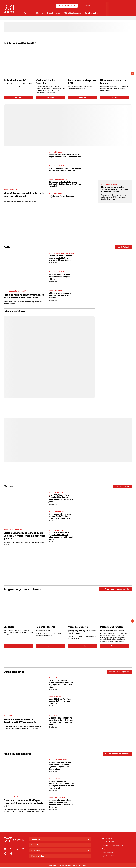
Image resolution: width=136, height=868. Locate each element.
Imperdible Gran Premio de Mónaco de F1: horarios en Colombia (60, 702)
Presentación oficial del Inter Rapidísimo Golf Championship (20, 721)
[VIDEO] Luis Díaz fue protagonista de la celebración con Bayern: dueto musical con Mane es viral (61, 785)
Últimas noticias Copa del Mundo (114, 82)
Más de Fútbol (123, 247)
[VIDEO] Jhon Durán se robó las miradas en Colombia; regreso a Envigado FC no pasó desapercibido (61, 766)
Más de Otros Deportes (120, 672)
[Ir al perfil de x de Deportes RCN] (5, 855)
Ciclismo (39, 13)
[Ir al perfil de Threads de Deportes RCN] (11, 855)
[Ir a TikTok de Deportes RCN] (23, 850)
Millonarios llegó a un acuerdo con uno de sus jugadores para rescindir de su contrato (65, 156)
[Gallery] (66, 74)
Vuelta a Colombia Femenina (46, 82)
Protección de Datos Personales (113, 846)
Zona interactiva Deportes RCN (82, 82)
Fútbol (26, 13)
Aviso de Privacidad (109, 842)
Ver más (18, 98)
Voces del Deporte (78, 627)
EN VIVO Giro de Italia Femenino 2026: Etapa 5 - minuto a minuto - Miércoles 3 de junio (61, 536)
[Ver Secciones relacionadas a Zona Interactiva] (100, 13)
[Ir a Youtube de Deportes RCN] (5, 850)
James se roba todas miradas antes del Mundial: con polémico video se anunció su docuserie (61, 804)
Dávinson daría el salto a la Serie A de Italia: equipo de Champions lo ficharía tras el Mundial (65, 184)
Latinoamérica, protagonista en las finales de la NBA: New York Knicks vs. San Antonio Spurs (61, 722)
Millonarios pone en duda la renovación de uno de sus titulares (60, 296)
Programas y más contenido (23, 590)
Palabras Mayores (45, 627)
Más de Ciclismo (123, 487)
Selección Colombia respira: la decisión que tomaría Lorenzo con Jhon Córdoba (65, 169)
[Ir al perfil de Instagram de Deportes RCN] (17, 850)
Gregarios (9, 627)
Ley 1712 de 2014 (108, 857)
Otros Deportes (54, 13)
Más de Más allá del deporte (118, 754)
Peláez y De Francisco (112, 627)
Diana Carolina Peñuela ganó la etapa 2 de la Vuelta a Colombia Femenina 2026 (61, 516)
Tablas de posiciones (67, 6)
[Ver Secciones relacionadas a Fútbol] (31, 13)
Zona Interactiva (92, 13)
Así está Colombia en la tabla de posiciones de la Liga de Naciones (61, 277)
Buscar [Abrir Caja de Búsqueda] (86, 6)
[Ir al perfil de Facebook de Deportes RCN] (11, 850)
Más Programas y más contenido (116, 590)
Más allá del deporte (72, 13)
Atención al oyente (108, 839)
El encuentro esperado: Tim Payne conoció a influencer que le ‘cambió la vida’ (23, 804)
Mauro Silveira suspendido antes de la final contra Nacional (24, 195)
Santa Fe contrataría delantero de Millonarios (61, 197)
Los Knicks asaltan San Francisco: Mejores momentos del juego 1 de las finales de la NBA (61, 684)
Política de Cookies (108, 853)
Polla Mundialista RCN (16, 80)
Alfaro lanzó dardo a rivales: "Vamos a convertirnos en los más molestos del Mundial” (115, 190)
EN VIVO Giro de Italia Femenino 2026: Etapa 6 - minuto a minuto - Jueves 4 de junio (61, 499)
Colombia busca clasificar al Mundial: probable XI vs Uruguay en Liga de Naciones (60, 258)
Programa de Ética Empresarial (112, 850)
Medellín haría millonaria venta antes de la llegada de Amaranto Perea (24, 296)
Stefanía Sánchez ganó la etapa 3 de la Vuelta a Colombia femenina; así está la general (24, 536)
